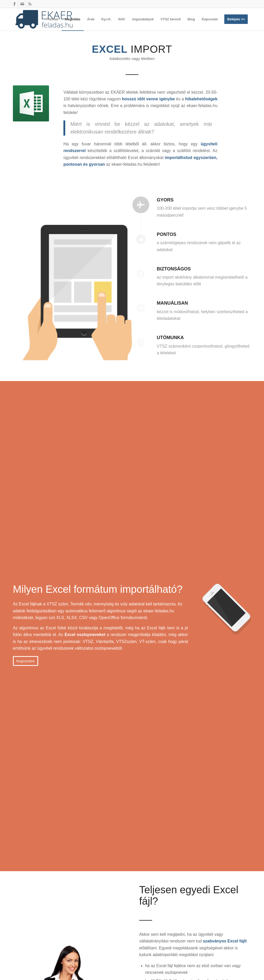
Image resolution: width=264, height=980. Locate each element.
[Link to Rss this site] (30, 4)
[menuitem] (52, 19)
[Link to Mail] (22, 4)
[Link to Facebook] (14, 4)
